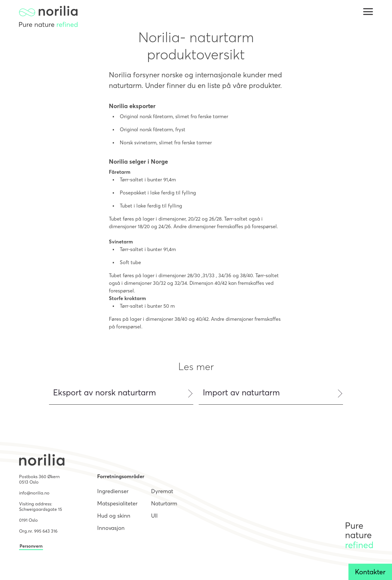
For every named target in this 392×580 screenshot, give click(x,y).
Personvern (31, 546)
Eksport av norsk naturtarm (105, 393)
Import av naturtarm (241, 393)
